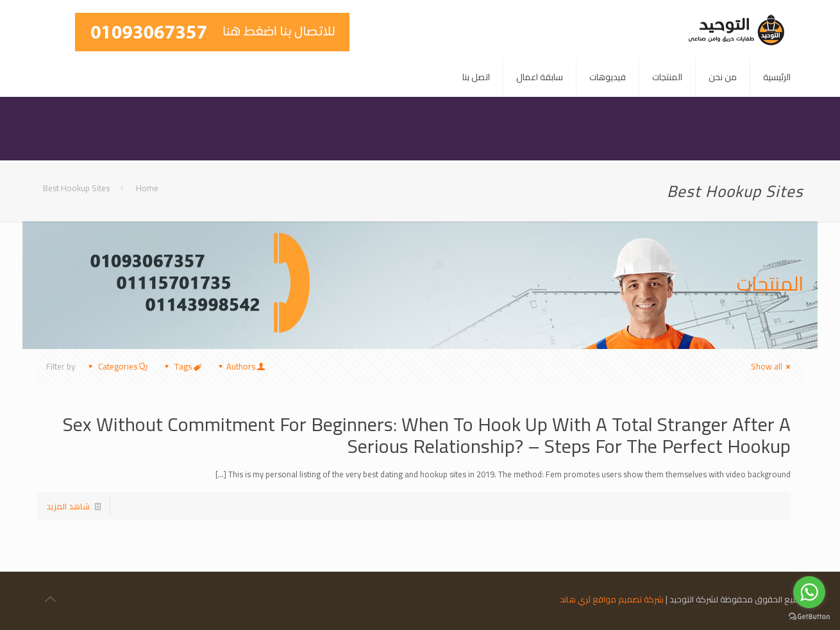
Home (147, 188)
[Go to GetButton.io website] (809, 617)
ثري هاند (575, 599)
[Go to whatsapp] (809, 592)
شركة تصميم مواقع (628, 599)
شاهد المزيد (68, 506)
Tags (182, 366)
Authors (241, 366)
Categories (117, 366)
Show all (772, 366)
